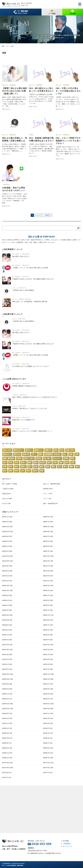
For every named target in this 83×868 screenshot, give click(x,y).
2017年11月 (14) (48, 763)
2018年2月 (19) (7, 758)
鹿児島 (35, 471)
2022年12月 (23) (7, 615)
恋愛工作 (48, 450)
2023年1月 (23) (48, 610)
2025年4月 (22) (7, 546)
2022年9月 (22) (48, 620)
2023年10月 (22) (7, 590)
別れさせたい (18, 450)
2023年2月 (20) (7, 610)
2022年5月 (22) (48, 630)
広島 (36, 467)
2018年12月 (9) (7, 733)
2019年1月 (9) (48, 728)
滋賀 (61, 463)
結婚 (71, 454)
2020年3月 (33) (48, 694)
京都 (67, 463)
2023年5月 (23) (48, 600)
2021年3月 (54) (48, 664)
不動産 (19, 458)
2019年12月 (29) (7, 704)
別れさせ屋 (7, 450)
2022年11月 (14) (48, 615)
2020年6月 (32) (7, 689)
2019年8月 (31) (7, 713)
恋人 (65, 454)
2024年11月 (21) (48, 556)
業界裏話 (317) (48, 489)
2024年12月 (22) (7, 556)
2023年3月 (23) (48, 605)
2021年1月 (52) (48, 669)
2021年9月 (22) (48, 650)
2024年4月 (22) (7, 576)
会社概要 (65, 841)
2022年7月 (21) (48, 625)
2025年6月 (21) (7, 541)
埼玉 (5, 463)
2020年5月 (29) (48, 689)
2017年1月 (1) (7, 778)
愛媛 (71, 467)
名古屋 (43, 463)
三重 (55, 463)
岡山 (30, 467)
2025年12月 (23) (7, 527)
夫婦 (77, 454)
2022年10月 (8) (7, 620)
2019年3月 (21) (48, 723)
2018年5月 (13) (48, 748)
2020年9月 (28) (48, 679)
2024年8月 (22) (7, 566)
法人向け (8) (6, 503)
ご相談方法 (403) (8, 489)
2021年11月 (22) (48, 645)
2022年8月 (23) (7, 625)
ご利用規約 (66, 844)
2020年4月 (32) (7, 694)
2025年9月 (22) (48, 532)
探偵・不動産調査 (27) (50, 503)
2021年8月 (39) (7, 655)
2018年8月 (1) (7, 743)
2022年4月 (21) (7, 635)
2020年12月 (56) (7, 674)
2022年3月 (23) (48, 635)
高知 (77, 467)
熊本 (5, 471)
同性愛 (39, 458)
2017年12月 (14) (7, 763)
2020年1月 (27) (48, 699)
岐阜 (49, 463)
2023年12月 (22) (7, 586)
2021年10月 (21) (7, 650)
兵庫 (5, 467)
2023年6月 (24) (7, 600)
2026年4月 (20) (7, 517)
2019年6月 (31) (7, 718)
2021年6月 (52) (7, 659)
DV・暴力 (47, 458)
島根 (48, 467)
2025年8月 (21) (7, 536)
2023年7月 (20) (48, 595)
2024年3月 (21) (48, 576)
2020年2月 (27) (7, 699)
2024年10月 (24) (8, 561)
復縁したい (39, 450)
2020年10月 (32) (7, 679)
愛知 (36, 463)
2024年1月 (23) (48, 581)
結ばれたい (7, 454)
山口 (59, 467)
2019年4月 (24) (7, 723)
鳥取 (42, 467)
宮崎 (28, 471)
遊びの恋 (17, 454)
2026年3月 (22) (48, 517)
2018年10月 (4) (7, 738)
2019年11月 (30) (48, 704)
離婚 (41, 454)
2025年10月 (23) (7, 532)
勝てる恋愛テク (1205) (10, 484)
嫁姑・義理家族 (9, 458)
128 (47, 215)
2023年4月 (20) (7, 605)
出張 (62, 450)
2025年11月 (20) (48, 527)
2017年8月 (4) (7, 773)
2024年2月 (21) (7, 581)
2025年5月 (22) (48, 541)
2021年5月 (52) (48, 659)
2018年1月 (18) (48, 758)
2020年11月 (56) (48, 674)
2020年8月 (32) (7, 684)
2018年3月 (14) (48, 753)
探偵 (56, 450)
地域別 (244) (6, 494)
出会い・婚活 (29, 458)
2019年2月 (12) (7, 728)
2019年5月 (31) (48, 718)
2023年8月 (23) (7, 595)
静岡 (30, 463)
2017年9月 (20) (48, 768)
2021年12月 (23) (7, 645)
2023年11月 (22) (48, 586)
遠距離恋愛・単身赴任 (53, 454)
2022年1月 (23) (48, 640)
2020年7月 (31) (48, 684)
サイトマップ (67, 846)
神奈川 (23, 463)
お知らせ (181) (7, 499)
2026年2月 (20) (7, 522)
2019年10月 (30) (8, 709)
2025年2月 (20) (7, 551)
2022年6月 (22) (7, 630)
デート (34, 454)
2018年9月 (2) (48, 738)
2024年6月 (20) (7, 571)
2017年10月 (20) (7, 768)
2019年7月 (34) (48, 713)
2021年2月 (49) (7, 669)
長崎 (17, 471)
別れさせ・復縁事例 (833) (51, 484)
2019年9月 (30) (48, 709)
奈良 (17, 467)
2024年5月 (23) (48, 571)
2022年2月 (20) (7, 640)
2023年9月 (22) (48, 590)
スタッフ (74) (48, 494)
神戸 (11, 467)
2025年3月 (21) (48, 546)
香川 (65, 467)
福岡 (11, 471)
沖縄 (42, 471)
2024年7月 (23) (48, 566)
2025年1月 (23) (48, 551)
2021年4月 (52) (7, 664)
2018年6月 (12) (7, 748)
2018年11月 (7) (48, 733)
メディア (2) (47, 499)
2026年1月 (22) (48, 522)
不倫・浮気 (70, 450)
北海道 (66, 458)
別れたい (29, 450)
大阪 (73, 463)
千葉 (11, 463)
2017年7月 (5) (48, 773)
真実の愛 (26, 454)
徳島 (54, 467)
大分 (23, 471)
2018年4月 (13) (7, 753)
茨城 (17, 463)
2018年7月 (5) (48, 743)
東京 (73, 458)
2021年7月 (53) (48, 655)
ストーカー (57, 458)
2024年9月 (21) (48, 561)
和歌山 (23, 467)
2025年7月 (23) (48, 536)
